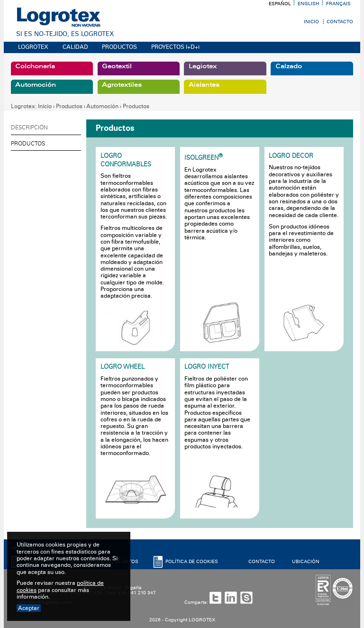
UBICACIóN (306, 562)
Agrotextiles (122, 85)
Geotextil (117, 66)
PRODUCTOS (119, 47)
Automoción (36, 85)
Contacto (340, 22)
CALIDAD (75, 47)
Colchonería (35, 66)
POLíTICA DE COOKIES (192, 562)
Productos (69, 106)
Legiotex (203, 66)
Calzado (289, 66)
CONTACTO (262, 562)
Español (280, 4)
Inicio (311, 22)
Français (338, 4)
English (308, 4)
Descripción (29, 127)
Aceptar (29, 608)
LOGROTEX (33, 47)
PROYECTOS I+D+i (175, 47)
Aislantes (204, 85)
